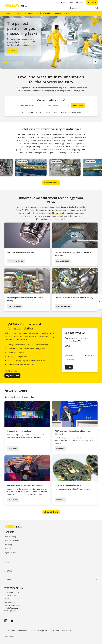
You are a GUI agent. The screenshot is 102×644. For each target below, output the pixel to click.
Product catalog (27, 112)
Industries (18, 13)
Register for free (12, 376)
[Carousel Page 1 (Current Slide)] (6, 63)
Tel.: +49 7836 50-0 (11, 602)
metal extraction (27, 153)
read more (13, 449)
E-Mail (67, 346)
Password (69, 356)
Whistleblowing (68, 631)
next (95, 61)
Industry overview (51, 183)
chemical (79, 147)
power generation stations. (71, 153)
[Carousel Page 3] (12, 63)
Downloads (30, 13)
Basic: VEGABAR (15, 306)
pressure (81, 88)
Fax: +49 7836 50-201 (12, 605)
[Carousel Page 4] (15, 63)
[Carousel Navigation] (92, 61)
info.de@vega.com (11, 608)
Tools (7, 562)
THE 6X (67, 13)
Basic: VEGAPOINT (63, 306)
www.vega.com (10, 611)
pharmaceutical (23, 150)
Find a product (78, 105)
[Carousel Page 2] (9, 63)
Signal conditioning (43, 112)
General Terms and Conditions (16, 631)
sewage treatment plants (45, 153)
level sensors (47, 147)
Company (57, 13)
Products (8, 13)
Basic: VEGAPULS (63, 261)
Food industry (33, 167)
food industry (45, 150)
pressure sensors (64, 147)
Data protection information (49, 631)
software (38, 91)
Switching (8, 545)
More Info (13, 51)
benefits (68, 341)
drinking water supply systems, (73, 150)
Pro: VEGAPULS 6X (16, 261)
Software (55, 112)
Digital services (10, 553)
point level (72, 88)
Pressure (8, 549)
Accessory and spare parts (71, 112)
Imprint (33, 631)
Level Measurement (12, 541)
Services (8, 571)
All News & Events (51, 512)
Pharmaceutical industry (67, 167)
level (65, 88)
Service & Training (44, 13)
